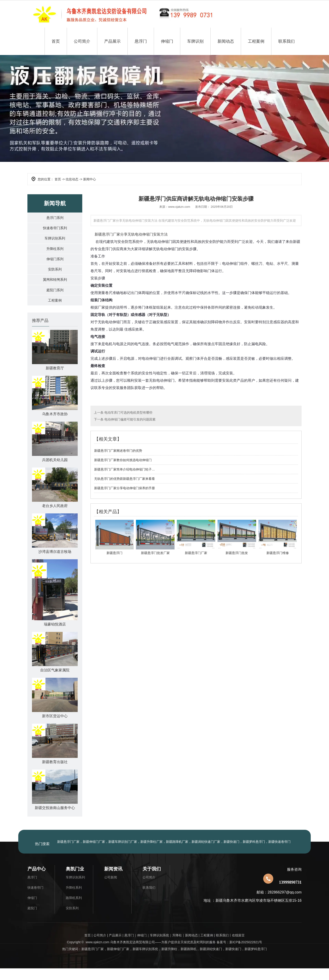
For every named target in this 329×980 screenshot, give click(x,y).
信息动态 (72, 179)
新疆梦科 (256, 961)
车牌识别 (195, 41)
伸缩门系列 (55, 265)
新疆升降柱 (169, 961)
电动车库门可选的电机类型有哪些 (128, 412)
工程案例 (256, 41)
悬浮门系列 (55, 218)
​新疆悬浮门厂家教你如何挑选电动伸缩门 (123, 460)
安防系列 (55, 277)
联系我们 (287, 41)
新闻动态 (226, 41)
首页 (56, 41)
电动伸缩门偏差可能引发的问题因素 (130, 419)
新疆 (110, 961)
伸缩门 (167, 41)
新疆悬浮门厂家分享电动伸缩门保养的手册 (125, 488)
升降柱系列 (55, 253)
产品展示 (112, 41)
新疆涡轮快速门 (211, 961)
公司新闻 (111, 889)
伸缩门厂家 (121, 961)
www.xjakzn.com (179, 207)
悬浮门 (141, 41)
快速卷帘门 (35, 899)
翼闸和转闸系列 (55, 288)
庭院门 (32, 920)
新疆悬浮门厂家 (107, 234)
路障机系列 (74, 909)
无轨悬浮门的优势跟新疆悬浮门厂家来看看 (125, 479)
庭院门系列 (55, 300)
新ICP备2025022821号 (246, 954)
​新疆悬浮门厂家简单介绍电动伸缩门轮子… (125, 469)
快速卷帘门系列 (55, 230)
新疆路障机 (188, 961)
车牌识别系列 (55, 242)
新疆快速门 (233, 961)
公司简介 (82, 41)
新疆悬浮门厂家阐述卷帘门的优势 (118, 451)
